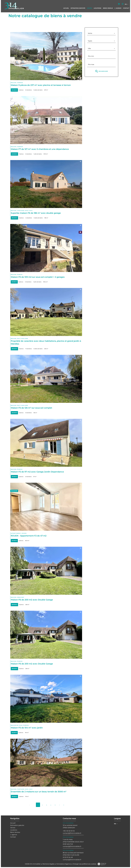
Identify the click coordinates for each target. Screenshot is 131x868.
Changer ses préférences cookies (84, 864)
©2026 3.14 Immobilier (33, 864)
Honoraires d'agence (64, 864)
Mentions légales (48, 864)
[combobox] (101, 33)
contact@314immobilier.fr (72, 833)
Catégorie (92, 30)
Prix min (91, 53)
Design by (101, 864)
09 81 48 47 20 (68, 844)
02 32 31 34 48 (68, 857)
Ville (90, 46)
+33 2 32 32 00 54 (69, 831)
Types (90, 38)
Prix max (91, 61)
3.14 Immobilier (68, 823)
